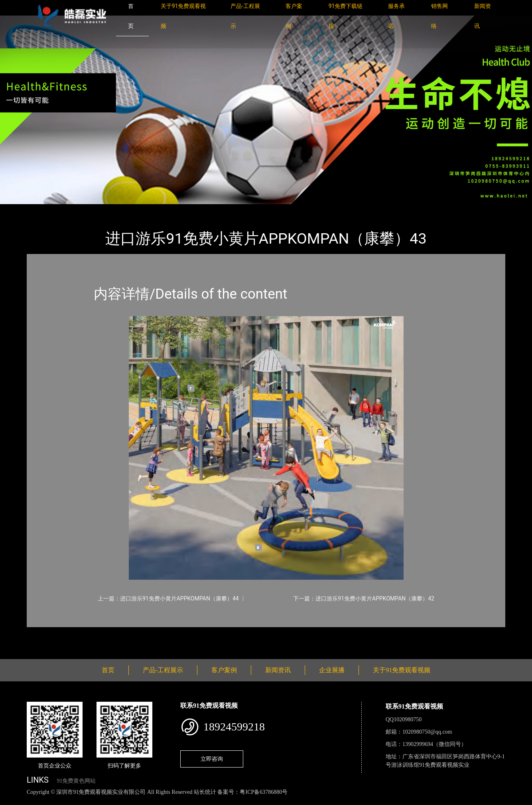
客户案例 (224, 670)
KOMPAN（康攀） (126, 210)
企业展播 (332, 670)
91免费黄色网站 (76, 781)
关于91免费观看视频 (402, 670)
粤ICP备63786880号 (264, 792)
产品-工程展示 (75, 210)
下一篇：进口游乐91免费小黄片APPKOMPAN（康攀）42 (364, 598)
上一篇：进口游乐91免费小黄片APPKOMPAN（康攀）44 (168, 598)
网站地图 (12, 801)
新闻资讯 (278, 670)
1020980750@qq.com (427, 732)
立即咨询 (212, 759)
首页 (41, 210)
